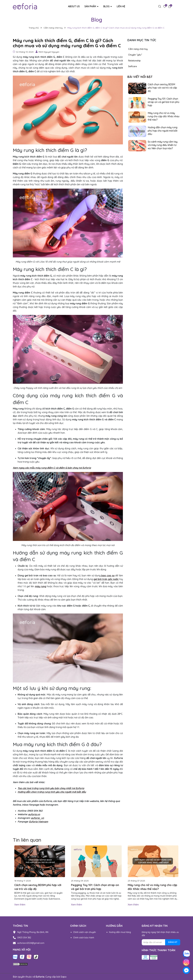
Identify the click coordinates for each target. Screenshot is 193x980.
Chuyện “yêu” (135, 55)
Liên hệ (121, 6)
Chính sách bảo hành (84, 938)
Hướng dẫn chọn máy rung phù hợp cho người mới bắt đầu (163, 131)
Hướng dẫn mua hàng (120, 932)
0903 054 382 (24, 938)
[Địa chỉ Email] (161, 942)
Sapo (64, 977)
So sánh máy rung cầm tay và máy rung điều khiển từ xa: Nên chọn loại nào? (163, 145)
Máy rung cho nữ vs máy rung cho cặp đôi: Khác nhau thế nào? (164, 116)
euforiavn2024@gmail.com (31, 943)
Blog (107, 6)
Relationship (134, 61)
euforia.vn (34, 814)
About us (74, 6)
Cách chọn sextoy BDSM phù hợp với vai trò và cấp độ (162, 88)
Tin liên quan (27, 840)
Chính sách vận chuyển (85, 932)
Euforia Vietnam (39, 822)
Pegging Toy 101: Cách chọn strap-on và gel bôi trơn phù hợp (164, 102)
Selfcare (133, 66)
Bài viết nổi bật (140, 77)
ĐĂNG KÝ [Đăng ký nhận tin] (173, 942)
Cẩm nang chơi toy (138, 49)
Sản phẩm (91, 6)
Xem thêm (20, 905)
